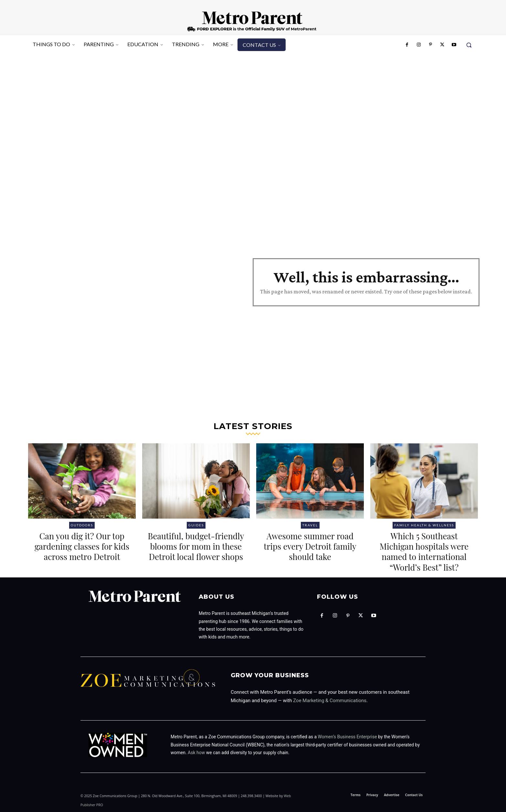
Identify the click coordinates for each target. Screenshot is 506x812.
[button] (469, 45)
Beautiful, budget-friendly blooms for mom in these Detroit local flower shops (196, 551)
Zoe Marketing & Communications (330, 701)
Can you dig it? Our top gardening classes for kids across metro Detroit (82, 551)
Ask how (196, 753)
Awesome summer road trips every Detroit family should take (310, 546)
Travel (310, 525)
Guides (196, 525)
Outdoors (82, 525)
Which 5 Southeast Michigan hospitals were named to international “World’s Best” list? (424, 551)
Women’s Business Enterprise (348, 737)
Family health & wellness (424, 525)
